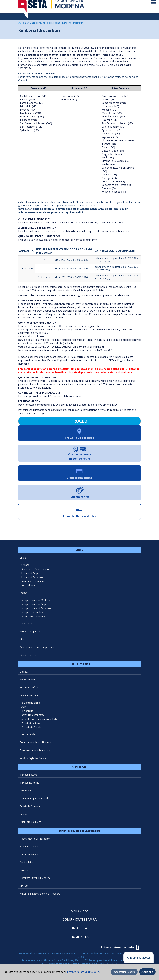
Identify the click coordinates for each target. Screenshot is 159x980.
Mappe (24, 595)
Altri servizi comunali (33, 584)
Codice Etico (27, 865)
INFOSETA (79, 931)
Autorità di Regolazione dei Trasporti (40, 896)
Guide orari (26, 626)
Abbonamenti (27, 682)
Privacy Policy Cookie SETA (83, 972)
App (24, 709)
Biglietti (24, 674)
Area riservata (124, 950)
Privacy (24, 873)
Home (25, 25)
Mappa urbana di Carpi (34, 607)
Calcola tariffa (27, 737)
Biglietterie (27, 713)
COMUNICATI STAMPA (79, 922)
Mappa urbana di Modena (36, 603)
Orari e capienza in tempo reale (37, 650)
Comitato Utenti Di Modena (35, 880)
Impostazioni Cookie (124, 972)
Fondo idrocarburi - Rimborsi (36, 745)
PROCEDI (80, 424)
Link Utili (25, 888)
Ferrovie (24, 817)
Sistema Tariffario (30, 690)
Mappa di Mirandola (32, 615)
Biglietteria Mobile (31, 730)
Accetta (147, 972)
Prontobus (26, 793)
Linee (23, 560)
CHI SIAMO (79, 913)
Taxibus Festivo (29, 777)
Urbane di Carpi (30, 576)
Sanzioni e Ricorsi (30, 849)
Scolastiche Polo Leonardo (36, 572)
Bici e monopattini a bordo (35, 801)
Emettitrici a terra (31, 726)
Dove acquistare (29, 698)
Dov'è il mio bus (29, 658)
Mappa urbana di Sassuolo (36, 611)
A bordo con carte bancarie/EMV (39, 722)
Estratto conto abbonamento (36, 753)
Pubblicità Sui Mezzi (31, 824)
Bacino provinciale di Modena (45, 25)
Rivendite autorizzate (33, 717)
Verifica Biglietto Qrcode (33, 761)
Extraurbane (28, 588)
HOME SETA (79, 939)
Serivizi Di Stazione (30, 809)
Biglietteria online (31, 705)
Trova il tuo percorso (31, 634)
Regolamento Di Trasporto (35, 841)
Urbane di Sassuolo (32, 580)
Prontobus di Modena (33, 619)
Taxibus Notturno (30, 785)
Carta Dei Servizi (29, 857)
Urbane (25, 567)
